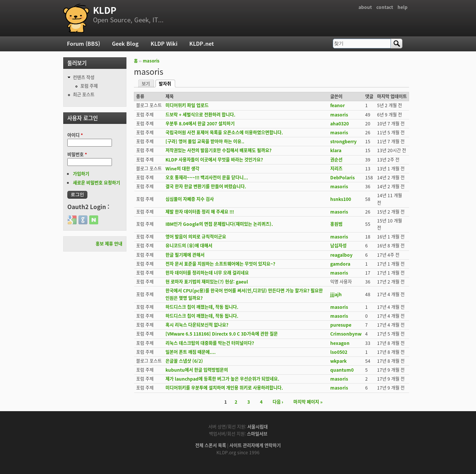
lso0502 (339, 352)
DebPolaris (342, 177)
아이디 (75, 135)
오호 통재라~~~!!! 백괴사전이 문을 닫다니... (207, 177)
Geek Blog (125, 44)
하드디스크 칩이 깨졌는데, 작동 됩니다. (202, 307)
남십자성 (338, 246)
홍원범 (336, 224)
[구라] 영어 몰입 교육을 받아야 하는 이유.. (205, 141)
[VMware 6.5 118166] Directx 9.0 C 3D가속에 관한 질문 (222, 334)
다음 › (278, 402)
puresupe (341, 325)
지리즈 (336, 169)
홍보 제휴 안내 (109, 244)
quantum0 (342, 370)
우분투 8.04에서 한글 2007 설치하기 (200, 124)
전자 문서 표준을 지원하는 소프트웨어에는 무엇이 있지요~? (220, 264)
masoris (151, 61)
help (403, 7)
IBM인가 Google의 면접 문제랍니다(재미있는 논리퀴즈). (219, 224)
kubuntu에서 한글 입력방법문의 (197, 370)
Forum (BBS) (83, 44)
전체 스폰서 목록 (211, 445)
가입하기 (81, 174)
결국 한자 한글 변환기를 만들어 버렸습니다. (206, 186)
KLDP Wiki (164, 44)
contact (385, 7)
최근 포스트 (84, 95)
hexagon (340, 343)
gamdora (340, 264)
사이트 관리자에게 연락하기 (255, 445)
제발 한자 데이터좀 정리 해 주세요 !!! (200, 212)
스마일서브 (257, 434)
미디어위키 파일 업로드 (187, 105)
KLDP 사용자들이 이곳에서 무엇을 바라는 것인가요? (214, 160)
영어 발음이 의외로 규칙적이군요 (196, 237)
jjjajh (336, 294)
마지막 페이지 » (308, 402)
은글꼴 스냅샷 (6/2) (184, 361)
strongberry (343, 141)
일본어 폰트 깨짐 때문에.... (191, 352)
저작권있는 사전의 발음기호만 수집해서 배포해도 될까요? (218, 150)
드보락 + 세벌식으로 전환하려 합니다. (200, 115)
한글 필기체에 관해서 (185, 255)
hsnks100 (341, 199)
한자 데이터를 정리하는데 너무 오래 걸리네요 (207, 273)
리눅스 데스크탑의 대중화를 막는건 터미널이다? (210, 343)
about (365, 7)
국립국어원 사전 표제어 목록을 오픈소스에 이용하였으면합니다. (224, 132)
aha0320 (340, 124)
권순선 (336, 160)
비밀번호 (77, 154)
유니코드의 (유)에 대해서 (189, 246)
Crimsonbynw (346, 334)
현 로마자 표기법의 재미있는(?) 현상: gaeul (207, 282)
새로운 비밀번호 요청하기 (97, 183)
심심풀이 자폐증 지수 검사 (190, 199)
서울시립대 (258, 427)
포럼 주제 (89, 86)
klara (336, 150)
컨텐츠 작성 (84, 77)
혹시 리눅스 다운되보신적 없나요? (197, 325)
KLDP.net (202, 44)
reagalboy (341, 255)
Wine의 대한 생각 (182, 169)
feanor (337, 105)
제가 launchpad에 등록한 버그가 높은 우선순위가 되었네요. (222, 379)
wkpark (338, 361)
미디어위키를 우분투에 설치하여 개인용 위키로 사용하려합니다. (224, 388)
